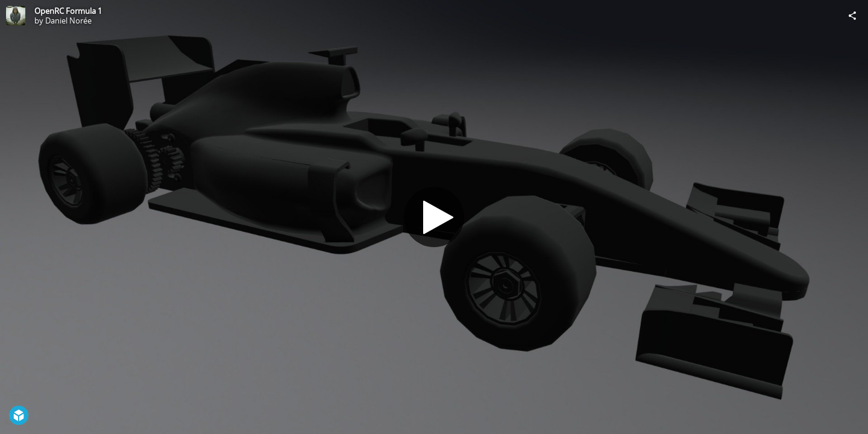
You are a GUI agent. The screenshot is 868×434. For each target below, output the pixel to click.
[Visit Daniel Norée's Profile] (16, 16)
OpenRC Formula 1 (68, 11)
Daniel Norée (68, 20)
